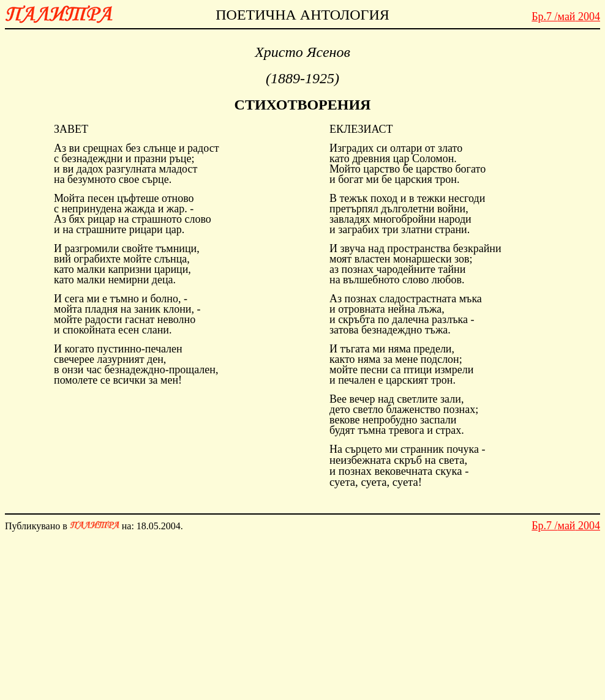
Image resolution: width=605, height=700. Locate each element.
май (566, 17)
